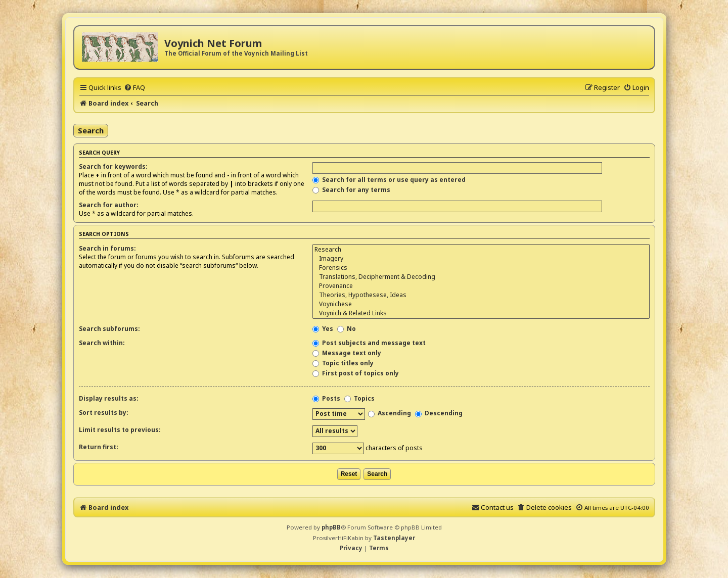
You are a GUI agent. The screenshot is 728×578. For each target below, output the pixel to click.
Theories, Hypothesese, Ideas (481, 295)
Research (481, 250)
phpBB (331, 527)
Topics (359, 398)
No (347, 329)
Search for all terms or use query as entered (389, 180)
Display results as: (109, 398)
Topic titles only (343, 363)
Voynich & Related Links (481, 313)
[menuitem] (134, 87)
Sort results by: (104, 413)
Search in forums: (107, 248)
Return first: (99, 447)
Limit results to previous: (120, 430)
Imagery (481, 259)
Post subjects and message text (369, 343)
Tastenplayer (394, 538)
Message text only (347, 353)
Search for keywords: (113, 166)
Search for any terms (351, 190)
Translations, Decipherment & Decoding (481, 277)
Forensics (481, 268)
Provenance (481, 286)
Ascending (390, 413)
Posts (326, 398)
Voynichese (481, 304)
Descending (439, 413)
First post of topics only (356, 373)
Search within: (102, 343)
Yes (323, 329)
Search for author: (109, 205)
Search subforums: (109, 329)
